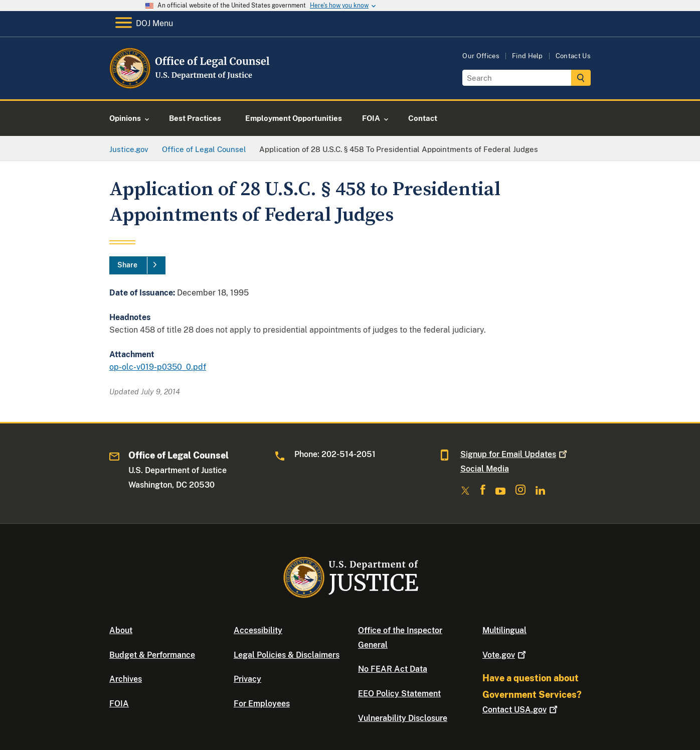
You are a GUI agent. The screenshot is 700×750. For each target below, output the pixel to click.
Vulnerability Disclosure (403, 718)
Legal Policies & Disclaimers (287, 655)
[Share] (137, 265)
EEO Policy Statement (399, 694)
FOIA (119, 704)
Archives (126, 679)
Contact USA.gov (521, 710)
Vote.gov (505, 655)
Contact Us (573, 56)
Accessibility (258, 630)
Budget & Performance (152, 655)
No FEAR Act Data (393, 669)
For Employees (262, 704)
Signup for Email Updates (515, 454)
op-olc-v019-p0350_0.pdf (158, 367)
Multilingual (504, 630)
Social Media (485, 469)
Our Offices (481, 56)
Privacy (247, 679)
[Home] (191, 88)
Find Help (528, 56)
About (121, 630)
